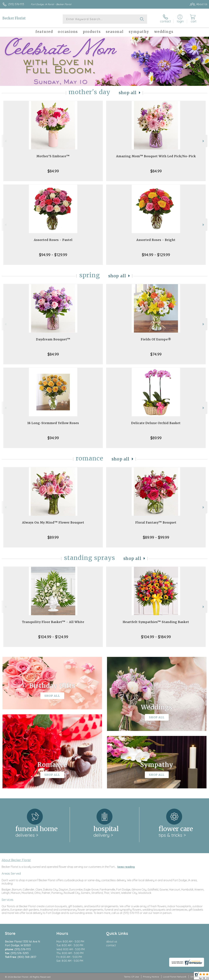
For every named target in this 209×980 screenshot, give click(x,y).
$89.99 (156, 438)
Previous (5, 141)
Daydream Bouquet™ (53, 339)
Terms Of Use (131, 977)
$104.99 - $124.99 (53, 637)
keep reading (126, 867)
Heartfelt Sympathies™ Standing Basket (156, 622)
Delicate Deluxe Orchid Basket (156, 423)
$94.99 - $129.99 (53, 255)
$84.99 (53, 171)
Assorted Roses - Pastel (53, 240)
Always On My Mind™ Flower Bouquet (53, 522)
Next (204, 141)
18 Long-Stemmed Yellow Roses (53, 423)
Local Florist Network (175, 977)
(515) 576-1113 (16, 4)
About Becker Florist (16, 860)
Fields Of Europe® (156, 339)
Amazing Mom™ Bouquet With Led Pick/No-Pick (156, 156)
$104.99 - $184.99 (156, 637)
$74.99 (156, 354)
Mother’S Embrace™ (53, 156)
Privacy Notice (151, 977)
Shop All (128, 93)
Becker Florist (14, 18)
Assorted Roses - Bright (156, 240)
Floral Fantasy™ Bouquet (156, 522)
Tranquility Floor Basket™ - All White (53, 622)
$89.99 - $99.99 (156, 537)
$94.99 (53, 438)
